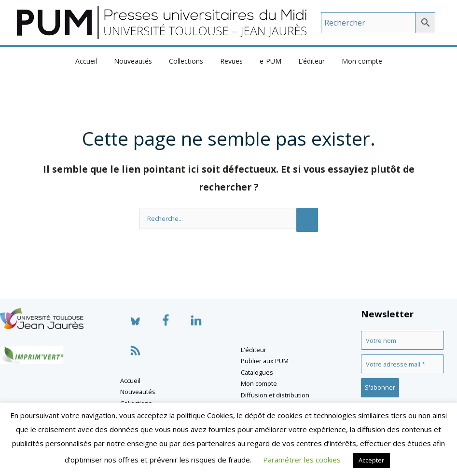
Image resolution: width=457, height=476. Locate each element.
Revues (231, 61)
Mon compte (352, 61)
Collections (189, 61)
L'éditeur (254, 350)
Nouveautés (140, 61)
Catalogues (257, 372)
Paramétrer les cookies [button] (302, 460)
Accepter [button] (371, 460)
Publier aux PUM (265, 361)
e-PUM (267, 61)
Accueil (96, 61)
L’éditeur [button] (305, 61)
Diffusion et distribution (275, 395)
